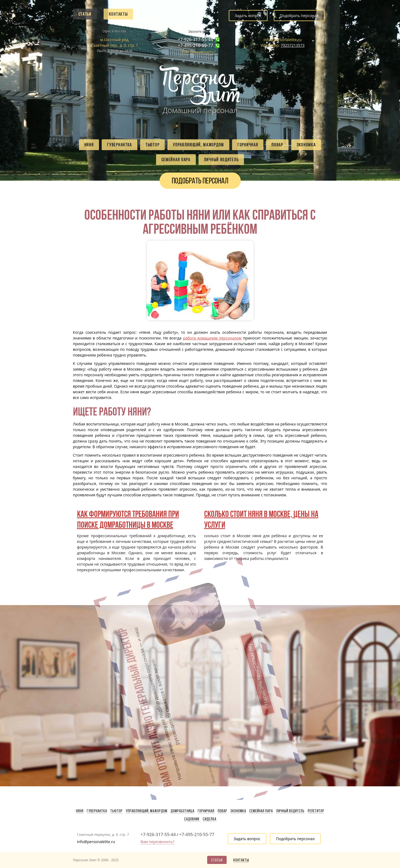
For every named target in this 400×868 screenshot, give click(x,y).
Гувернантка (120, 145)
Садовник (192, 819)
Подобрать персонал (299, 16)
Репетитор (316, 811)
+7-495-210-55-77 (196, 46)
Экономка (306, 145)
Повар (277, 145)
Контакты (118, 14)
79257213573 (293, 45)
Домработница (183, 811)
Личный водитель (221, 160)
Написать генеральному (224, 637)
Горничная (248, 145)
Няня (89, 145)
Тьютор (152, 145)
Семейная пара (176, 160)
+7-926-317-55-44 (196, 40)
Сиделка (210, 819)
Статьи (85, 14)
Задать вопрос (248, 16)
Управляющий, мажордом (198, 145)
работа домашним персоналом (212, 338)
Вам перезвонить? (199, 52)
